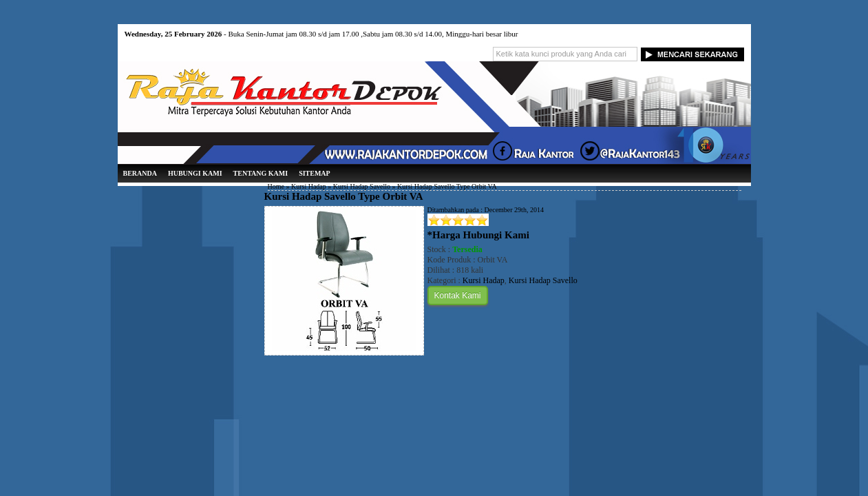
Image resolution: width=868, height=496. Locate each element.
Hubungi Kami (195, 173)
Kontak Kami (458, 296)
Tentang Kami (261, 173)
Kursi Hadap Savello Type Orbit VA (344, 196)
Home (276, 186)
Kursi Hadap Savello (362, 186)
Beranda (140, 173)
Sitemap (315, 173)
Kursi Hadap (309, 186)
